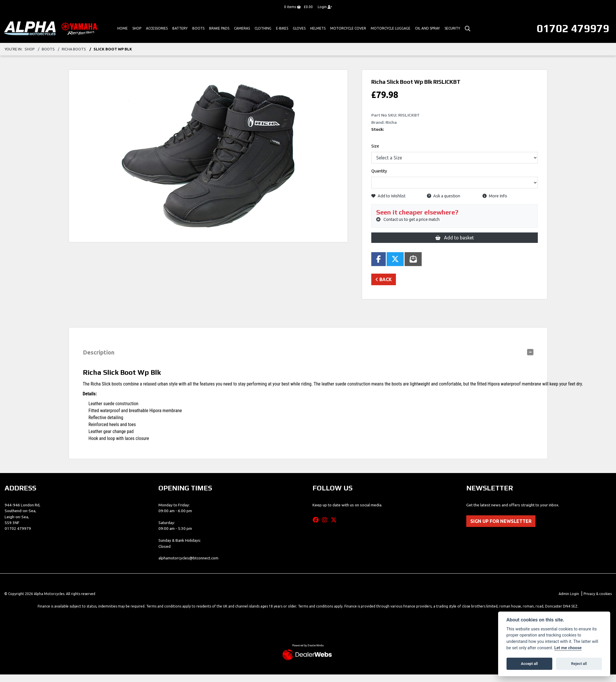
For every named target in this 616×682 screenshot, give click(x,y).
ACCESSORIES (157, 28)
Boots (198, 28)
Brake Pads (219, 28)
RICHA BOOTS (74, 49)
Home (123, 28)
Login (325, 7)
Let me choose (568, 648)
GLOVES (299, 28)
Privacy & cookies (598, 594)
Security (452, 28)
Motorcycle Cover (348, 28)
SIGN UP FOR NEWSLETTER (501, 521)
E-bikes (282, 28)
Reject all (579, 664)
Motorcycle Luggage (391, 28)
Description (99, 352)
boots (48, 49)
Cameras (242, 28)
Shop (137, 28)
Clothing (263, 28)
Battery (180, 28)
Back (384, 279)
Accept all (529, 664)
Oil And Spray (427, 28)
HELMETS (318, 28)
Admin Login (569, 594)
